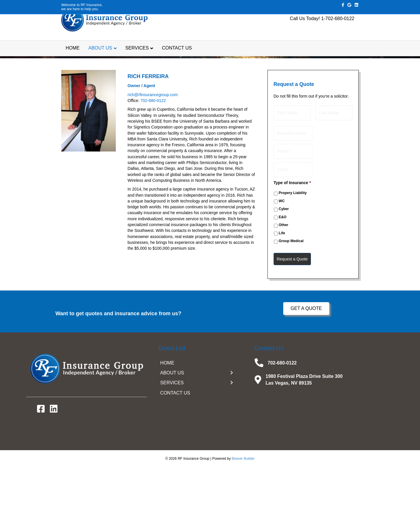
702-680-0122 (153, 171)
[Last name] (334, 183)
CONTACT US (177, 62)
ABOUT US (100, 62)
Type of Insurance (292, 248)
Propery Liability (293, 258)
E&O (283, 282)
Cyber (284, 274)
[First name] (292, 183)
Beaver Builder (243, 524)
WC (282, 266)
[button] (306, 374)
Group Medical (291, 306)
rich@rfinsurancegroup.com (153, 165)
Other (284, 290)
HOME (73, 62)
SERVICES (137, 62)
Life (282, 298)
